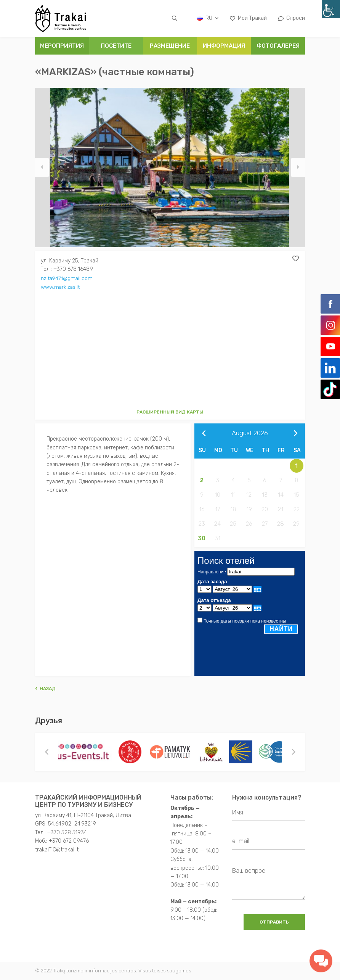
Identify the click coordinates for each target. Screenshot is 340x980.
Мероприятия (62, 46)
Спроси (292, 18)
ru (208, 18)
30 (202, 538)
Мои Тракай (248, 18)
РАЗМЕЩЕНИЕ (170, 46)
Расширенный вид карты (170, 412)
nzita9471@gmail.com (67, 278)
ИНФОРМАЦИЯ (224, 46)
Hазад (45, 689)
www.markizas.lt (61, 286)
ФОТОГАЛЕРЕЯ (278, 46)
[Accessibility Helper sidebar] (331, 9)
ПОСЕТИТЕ (116, 46)
